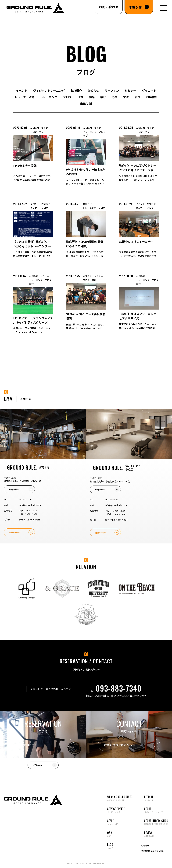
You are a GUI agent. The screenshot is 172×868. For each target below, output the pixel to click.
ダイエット (149, 90)
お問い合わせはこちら (118, 745)
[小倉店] (165, 824)
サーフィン (112, 90)
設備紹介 (152, 97)
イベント (22, 90)
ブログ (67, 97)
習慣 (138, 97)
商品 (92, 97)
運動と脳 (86, 103)
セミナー (130, 90)
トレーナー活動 (24, 97)
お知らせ (93, 90)
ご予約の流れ (39, 765)
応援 (115, 97)
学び (103, 97)
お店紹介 (76, 90)
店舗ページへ (15, 532)
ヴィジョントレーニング (49, 90)
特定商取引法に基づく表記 (153, 851)
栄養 (126, 97)
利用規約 (145, 845)
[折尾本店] (157, 824)
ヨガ (80, 97)
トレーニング (49, 97)
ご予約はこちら (28, 745)
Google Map (14, 489)
